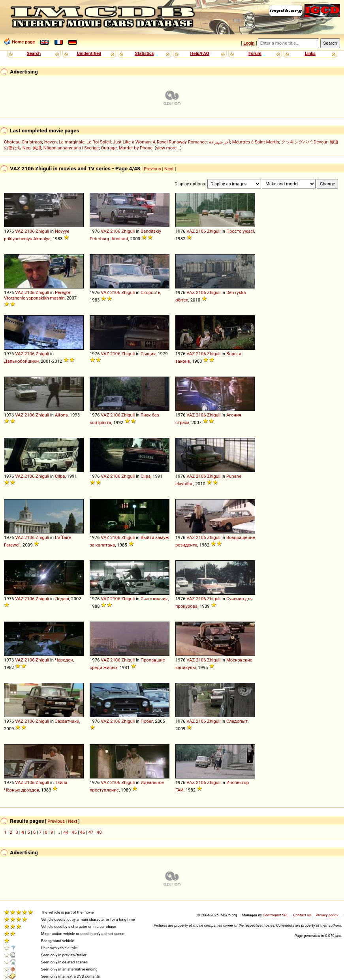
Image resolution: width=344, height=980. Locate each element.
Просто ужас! (240, 231)
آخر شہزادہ (220, 142)
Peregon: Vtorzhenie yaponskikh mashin (38, 295)
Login (249, 43)
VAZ (19, 231)
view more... (168, 148)
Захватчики (67, 721)
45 (74, 832)
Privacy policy (327, 915)
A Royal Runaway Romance (180, 142)
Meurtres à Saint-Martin (256, 142)
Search (34, 53)
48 (99, 832)
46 (83, 832)
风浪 (37, 148)
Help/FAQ (199, 53)
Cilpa (60, 476)
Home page (23, 42)
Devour (321, 142)
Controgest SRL (275, 915)
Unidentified (89, 53)
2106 (29, 231)
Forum (255, 53)
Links (310, 53)
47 (91, 832)
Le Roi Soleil (99, 142)
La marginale (72, 142)
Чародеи (64, 660)
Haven (51, 142)
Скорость (150, 292)
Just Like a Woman (132, 142)
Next (169, 169)
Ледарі (62, 599)
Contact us (302, 915)
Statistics (144, 53)
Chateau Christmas (23, 142)
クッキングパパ (296, 142)
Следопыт (237, 721)
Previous (152, 169)
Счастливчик (154, 599)
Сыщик (148, 354)
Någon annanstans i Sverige (71, 148)
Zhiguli (42, 231)
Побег (147, 721)
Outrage (109, 148)
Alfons (61, 415)
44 (66, 832)
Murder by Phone (136, 148)
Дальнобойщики (21, 361)
